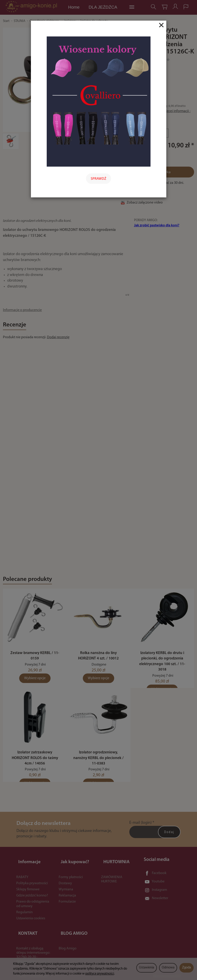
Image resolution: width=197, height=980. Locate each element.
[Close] (161, 25)
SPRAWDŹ (98, 179)
